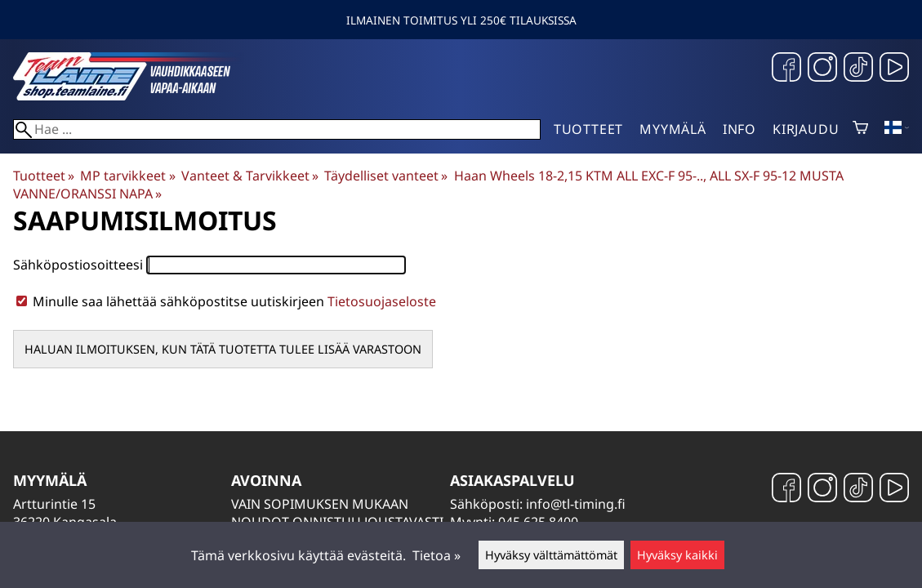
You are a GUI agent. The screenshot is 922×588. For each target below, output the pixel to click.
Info (739, 129)
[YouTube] (894, 69)
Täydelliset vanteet (386, 176)
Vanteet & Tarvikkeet (250, 176)
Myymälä (673, 129)
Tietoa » (437, 555)
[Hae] (277, 129)
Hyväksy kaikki (677, 555)
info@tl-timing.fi (576, 504)
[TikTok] (858, 69)
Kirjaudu (806, 129)
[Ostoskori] (860, 129)
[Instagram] (822, 69)
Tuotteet (588, 129)
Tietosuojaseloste (382, 301)
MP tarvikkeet (127, 176)
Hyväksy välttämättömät (551, 555)
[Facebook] (786, 69)
